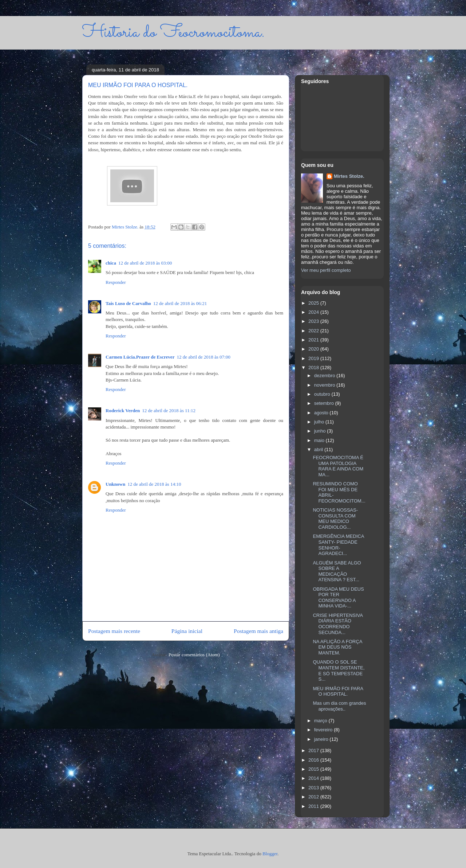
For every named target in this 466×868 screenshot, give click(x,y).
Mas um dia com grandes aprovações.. (339, 706)
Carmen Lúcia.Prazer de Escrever (140, 357)
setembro (325, 403)
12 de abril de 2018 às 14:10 (154, 484)
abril (319, 449)
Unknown (115, 484)
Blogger (270, 854)
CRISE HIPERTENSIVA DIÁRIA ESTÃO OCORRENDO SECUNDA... (338, 624)
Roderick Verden (123, 410)
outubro (323, 394)
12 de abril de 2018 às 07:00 (203, 357)
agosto (322, 413)
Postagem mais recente (114, 631)
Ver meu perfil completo (326, 270)
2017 (314, 750)
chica (111, 263)
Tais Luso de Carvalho (128, 303)
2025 (314, 303)
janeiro (322, 739)
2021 (314, 340)
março (321, 721)
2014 (314, 778)
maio (320, 440)
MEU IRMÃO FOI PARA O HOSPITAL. (338, 691)
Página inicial (187, 631)
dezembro (325, 376)
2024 (314, 312)
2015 (314, 769)
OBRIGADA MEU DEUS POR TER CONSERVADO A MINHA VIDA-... (338, 598)
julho (320, 422)
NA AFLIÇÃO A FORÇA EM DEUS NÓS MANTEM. (337, 647)
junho (321, 431)
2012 (314, 797)
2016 (314, 760)
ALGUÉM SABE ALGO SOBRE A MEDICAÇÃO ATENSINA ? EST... (337, 571)
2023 (314, 321)
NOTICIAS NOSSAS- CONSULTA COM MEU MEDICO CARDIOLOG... (335, 519)
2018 (314, 367)
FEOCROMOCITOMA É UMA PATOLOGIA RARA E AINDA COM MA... (338, 466)
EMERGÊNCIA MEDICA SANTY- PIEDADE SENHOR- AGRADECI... (338, 545)
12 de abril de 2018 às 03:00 (145, 263)
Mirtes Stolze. (349, 176)
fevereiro (324, 730)
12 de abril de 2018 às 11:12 (169, 410)
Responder (116, 282)
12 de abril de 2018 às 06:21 (180, 303)
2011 (314, 806)
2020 (314, 349)
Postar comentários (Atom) (194, 655)
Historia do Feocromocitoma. (173, 33)
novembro (325, 385)
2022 (314, 331)
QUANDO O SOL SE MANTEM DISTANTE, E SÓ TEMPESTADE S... (339, 670)
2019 (314, 358)
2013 (314, 788)
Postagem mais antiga (258, 631)
